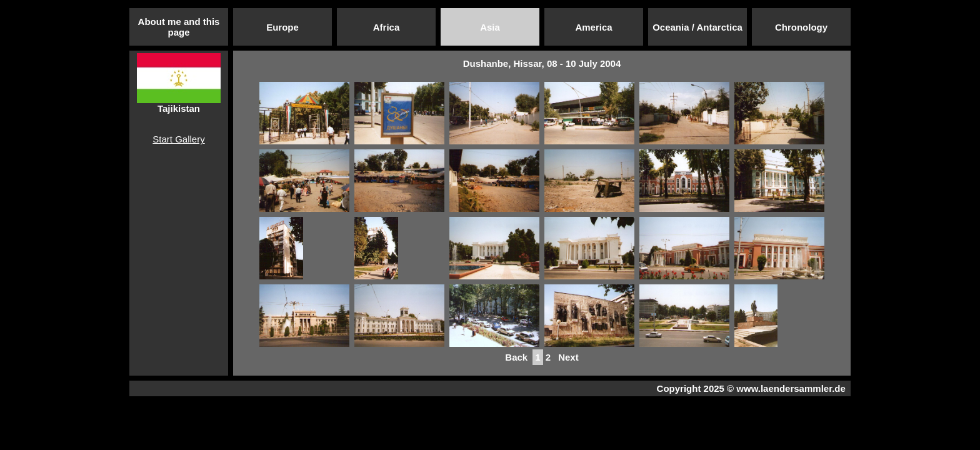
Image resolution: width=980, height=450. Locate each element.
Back (516, 357)
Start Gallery (178, 139)
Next (568, 357)
